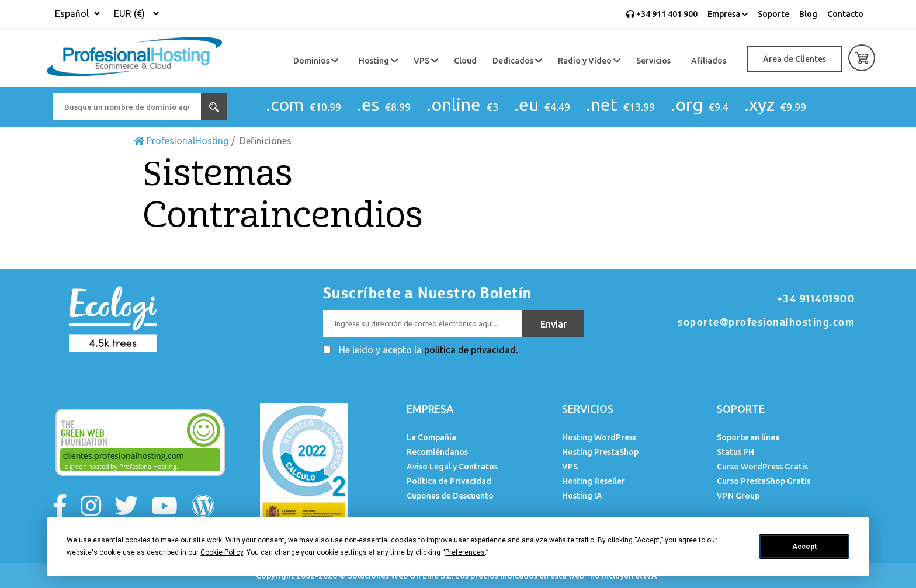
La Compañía (431, 437)
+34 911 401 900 (662, 14)
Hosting (378, 61)
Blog (808, 14)
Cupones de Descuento (450, 496)
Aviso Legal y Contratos (452, 467)
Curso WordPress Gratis (762, 467)
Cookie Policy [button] (222, 552)
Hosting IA (582, 496)
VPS (426, 61)
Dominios (316, 61)
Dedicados (517, 61)
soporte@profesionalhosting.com (766, 322)
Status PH (735, 452)
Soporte (773, 14)
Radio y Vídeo (589, 61)
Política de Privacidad (449, 481)
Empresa (728, 14)
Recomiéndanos (437, 452)
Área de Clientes (794, 59)
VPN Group (738, 496)
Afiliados (709, 61)
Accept (804, 547)
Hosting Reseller (594, 481)
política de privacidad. (471, 350)
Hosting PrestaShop (600, 452)
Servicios (653, 61)
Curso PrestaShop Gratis (764, 481)
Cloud (465, 61)
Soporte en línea (748, 437)
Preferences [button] (465, 552)
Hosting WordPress (599, 437)
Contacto (845, 14)
